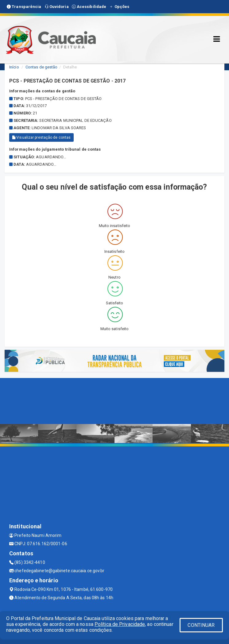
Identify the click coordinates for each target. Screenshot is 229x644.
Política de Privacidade (120, 624)
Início (14, 67)
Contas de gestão (42, 67)
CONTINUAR (201, 625)
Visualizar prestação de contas (41, 137)
